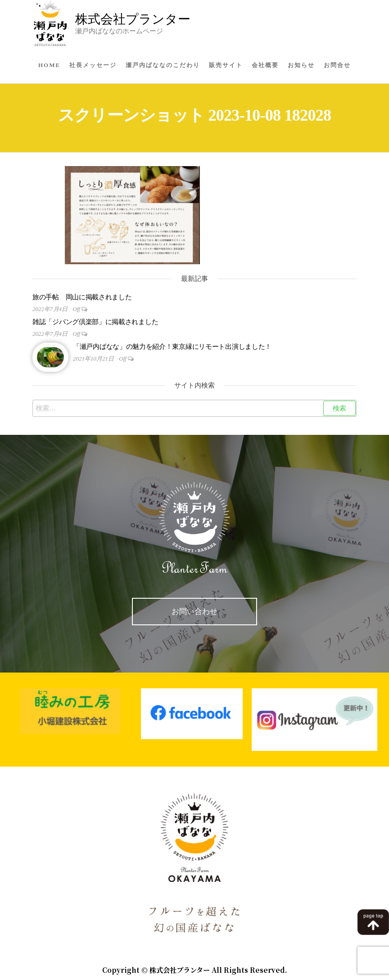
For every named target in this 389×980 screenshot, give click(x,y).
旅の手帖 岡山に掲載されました (82, 297)
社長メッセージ (93, 65)
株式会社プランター (133, 19)
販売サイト (226, 65)
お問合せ (337, 65)
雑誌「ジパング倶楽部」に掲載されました (95, 322)
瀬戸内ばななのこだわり (163, 65)
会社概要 (265, 65)
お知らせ (301, 65)
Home (49, 65)
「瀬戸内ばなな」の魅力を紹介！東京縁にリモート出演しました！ (172, 347)
